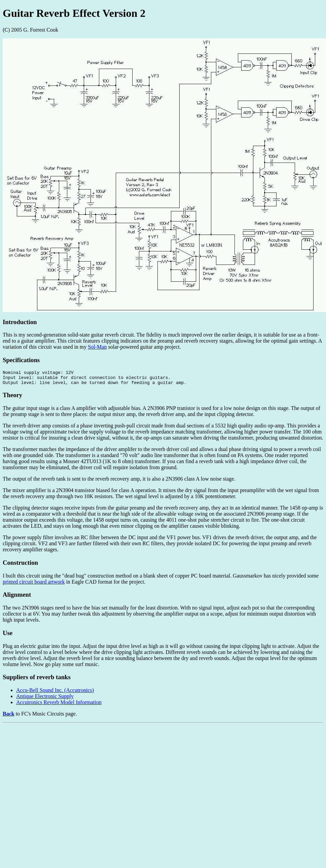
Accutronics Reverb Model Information (59, 705)
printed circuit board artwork (34, 585)
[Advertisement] (129, 776)
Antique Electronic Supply (45, 699)
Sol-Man (97, 347)
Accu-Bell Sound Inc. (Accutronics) (55, 693)
